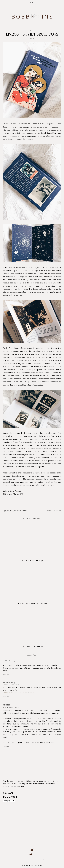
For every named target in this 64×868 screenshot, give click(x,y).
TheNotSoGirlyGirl (9, 682)
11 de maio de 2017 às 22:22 (11, 684)
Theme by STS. (38, 865)
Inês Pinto (7, 660)
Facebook (34, 693)
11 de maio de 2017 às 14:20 (11, 662)
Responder (7, 674)
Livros (32, 38)
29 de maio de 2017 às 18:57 (11, 707)
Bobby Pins (25, 865)
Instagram (24, 693)
